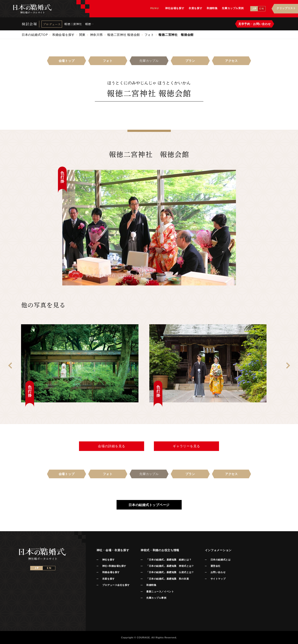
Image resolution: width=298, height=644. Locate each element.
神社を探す (109, 560)
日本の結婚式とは (221, 560)
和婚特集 (151, 585)
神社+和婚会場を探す (114, 566)
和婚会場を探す (111, 572)
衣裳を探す (109, 579)
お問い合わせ (218, 572)
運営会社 (216, 566)
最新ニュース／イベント (160, 592)
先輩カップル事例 (156, 598)
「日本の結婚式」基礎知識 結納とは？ (169, 560)
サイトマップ (218, 579)
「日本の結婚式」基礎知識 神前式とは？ (170, 566)
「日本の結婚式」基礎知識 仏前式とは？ (170, 572)
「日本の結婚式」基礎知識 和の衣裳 (168, 579)
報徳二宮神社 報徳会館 (78, 24)
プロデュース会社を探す (116, 585)
